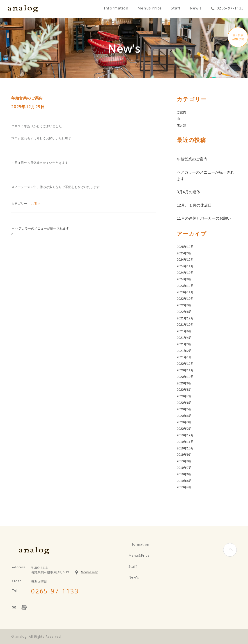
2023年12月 (185, 286)
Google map (90, 572)
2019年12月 (185, 435)
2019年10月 (185, 448)
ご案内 (36, 204)
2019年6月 (184, 474)
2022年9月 (184, 305)
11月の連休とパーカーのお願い (204, 218)
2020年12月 (185, 364)
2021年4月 (184, 338)
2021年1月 (184, 357)
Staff (176, 8)
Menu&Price (150, 8)
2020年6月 (184, 403)
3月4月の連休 (188, 192)
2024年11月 (185, 266)
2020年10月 (185, 377)
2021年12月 (185, 318)
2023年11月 (185, 292)
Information (116, 8)
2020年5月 (184, 409)
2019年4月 (184, 487)
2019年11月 (185, 442)
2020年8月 (184, 390)
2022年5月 (184, 312)
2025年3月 (184, 253)
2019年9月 (184, 455)
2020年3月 (184, 422)
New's (196, 8)
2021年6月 (184, 331)
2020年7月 (184, 396)
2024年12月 (185, 260)
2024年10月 (185, 273)
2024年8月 (184, 279)
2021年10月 (185, 325)
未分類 (181, 125)
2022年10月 (185, 299)
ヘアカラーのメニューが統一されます (40, 228)
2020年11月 (185, 370)
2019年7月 (184, 468)
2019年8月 (184, 461)
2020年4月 (184, 416)
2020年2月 (184, 429)
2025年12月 (185, 247)
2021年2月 (184, 351)
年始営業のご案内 (192, 159)
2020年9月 (184, 383)
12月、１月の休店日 (194, 205)
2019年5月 (184, 481)
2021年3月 (184, 344)
